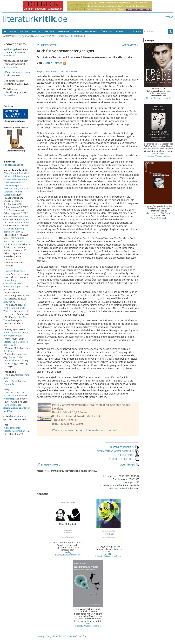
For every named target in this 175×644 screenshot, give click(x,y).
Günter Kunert (11, 173)
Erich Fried (9, 210)
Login (120, 31)
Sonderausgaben (13, 165)
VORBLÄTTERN (130, 45)
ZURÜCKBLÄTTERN (48, 45)
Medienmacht (11, 67)
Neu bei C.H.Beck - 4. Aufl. (158, 98)
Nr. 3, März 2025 (43, 36)
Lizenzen (113, 488)
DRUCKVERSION (129, 455)
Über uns (107, 31)
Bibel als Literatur (17, 416)
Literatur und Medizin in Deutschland (16, 343)
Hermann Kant (11, 189)
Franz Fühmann (21, 216)
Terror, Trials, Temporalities (13, 359)
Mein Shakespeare (13, 185)
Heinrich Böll (10, 176)
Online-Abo (9, 95)
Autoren (63, 31)
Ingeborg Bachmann (14, 230)
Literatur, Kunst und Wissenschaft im (15, 396)
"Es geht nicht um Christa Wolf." (15, 308)
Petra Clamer (61, 405)
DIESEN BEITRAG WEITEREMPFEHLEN (118, 451)
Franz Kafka (9, 384)
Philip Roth (25, 173)
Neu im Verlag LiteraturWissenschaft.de (158, 155)
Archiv (24, 31)
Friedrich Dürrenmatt (13, 193)
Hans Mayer (10, 55)
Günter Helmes (52, 63)
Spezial (37, 31)
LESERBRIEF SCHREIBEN (125, 447)
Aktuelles (10, 31)
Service (77, 31)
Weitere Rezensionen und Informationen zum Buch (85, 430)
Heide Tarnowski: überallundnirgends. (14, 285)
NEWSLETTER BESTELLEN (124, 459)
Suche (137, 31)
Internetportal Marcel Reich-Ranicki (14, 239)
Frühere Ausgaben (23, 36)
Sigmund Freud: (17, 408)
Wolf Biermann (18, 182)
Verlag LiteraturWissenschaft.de (68, 553)
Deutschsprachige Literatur (69, 36)
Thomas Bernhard (12, 202)
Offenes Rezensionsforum (17, 72)
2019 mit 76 (9, 302)
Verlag (169, 17)
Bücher (49, 31)
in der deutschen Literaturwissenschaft (14, 429)
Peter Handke (22, 222)
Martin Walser (14, 179)
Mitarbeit (91, 31)
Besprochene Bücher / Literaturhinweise (57, 71)
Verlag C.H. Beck (158, 218)
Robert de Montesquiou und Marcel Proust (16, 334)
